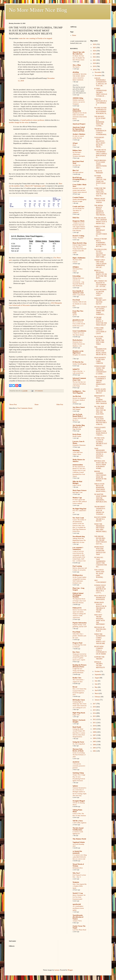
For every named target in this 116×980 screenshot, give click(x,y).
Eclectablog (76, 276)
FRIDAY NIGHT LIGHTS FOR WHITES (100, 201)
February (98, 697)
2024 (95, 51)
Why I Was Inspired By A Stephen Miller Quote (80, 886)
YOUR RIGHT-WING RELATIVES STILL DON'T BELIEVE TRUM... (100, 142)
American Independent (77, 110)
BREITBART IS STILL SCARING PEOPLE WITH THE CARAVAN (100, 400)
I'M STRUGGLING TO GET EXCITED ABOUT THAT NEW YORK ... (101, 253)
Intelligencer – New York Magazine (79, 392)
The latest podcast (78, 172)
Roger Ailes (76, 715)
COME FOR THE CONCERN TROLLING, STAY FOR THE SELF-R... (100, 192)
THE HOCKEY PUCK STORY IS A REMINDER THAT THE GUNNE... (100, 121)
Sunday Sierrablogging (79, 364)
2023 (95, 54)
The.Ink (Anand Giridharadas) (78, 829)
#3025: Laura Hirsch (79, 295)
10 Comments (39, 391)
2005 (95, 742)
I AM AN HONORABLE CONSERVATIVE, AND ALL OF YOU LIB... (100, 82)
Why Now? (76, 873)
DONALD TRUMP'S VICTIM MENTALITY (100, 665)
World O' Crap (78, 893)
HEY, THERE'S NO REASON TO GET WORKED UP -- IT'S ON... (101, 284)
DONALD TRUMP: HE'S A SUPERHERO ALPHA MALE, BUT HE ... (101, 243)
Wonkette (76, 882)
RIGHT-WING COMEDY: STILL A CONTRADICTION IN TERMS (100, 650)
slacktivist (76, 762)
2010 (95, 726)
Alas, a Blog (77, 65)
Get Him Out (76, 165)
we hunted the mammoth (77, 852)
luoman (57, 970)
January (97, 700)
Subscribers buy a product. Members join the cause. (79, 636)
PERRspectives (78, 575)
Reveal (75, 687)
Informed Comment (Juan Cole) (79, 379)
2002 (95, 751)
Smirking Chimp (78, 773)
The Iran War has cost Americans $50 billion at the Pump (79, 384)
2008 (95, 732)
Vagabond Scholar (79, 842)
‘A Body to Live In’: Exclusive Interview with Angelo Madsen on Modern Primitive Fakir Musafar (79, 227)
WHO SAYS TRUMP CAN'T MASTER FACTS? (100, 301)
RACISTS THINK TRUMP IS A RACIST (100, 519)
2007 (95, 735)
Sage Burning (77, 429)
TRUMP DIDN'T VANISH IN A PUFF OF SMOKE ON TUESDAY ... (100, 510)
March (97, 693)
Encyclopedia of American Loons (78, 292)
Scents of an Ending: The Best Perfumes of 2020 (79, 755)
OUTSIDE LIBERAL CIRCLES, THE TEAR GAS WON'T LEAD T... (100, 180)
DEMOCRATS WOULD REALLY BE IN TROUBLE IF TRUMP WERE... (100, 607)
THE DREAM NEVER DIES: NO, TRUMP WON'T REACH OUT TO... (100, 540)
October (97, 671)
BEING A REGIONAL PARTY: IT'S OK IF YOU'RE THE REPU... (100, 274)
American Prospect (79, 124)
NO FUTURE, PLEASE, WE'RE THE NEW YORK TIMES (99, 340)
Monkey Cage (77, 498)
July (96, 681)
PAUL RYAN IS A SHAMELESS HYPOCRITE (100, 598)
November (98, 76)
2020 (95, 63)
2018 (95, 70)
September (98, 675)
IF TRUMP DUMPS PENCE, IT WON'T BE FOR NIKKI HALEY (100, 321)
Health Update (77, 436)
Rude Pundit (77, 727)
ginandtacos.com (78, 320)
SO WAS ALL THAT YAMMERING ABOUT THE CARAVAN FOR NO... (100, 562)
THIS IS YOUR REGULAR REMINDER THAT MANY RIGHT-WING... (100, 488)
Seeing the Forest (78, 742)
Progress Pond (77, 643)
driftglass (76, 267)
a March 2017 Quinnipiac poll (34, 186)
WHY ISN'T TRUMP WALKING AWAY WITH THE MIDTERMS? (100, 620)
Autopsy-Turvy (77, 921)
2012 (95, 720)
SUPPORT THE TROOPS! (99, 658)
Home (37, 405)
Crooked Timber (78, 198)
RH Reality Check (79, 700)
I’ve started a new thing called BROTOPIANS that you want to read (80, 857)
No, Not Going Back (79, 744)
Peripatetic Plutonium (79, 445)
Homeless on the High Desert (78, 352)
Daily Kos (76, 218)
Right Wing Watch (79, 713)
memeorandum (78, 465)
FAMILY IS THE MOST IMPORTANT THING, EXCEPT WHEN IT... (101, 231)
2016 (95, 707)
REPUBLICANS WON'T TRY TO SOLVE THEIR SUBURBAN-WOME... (100, 465)
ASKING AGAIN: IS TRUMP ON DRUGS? (100, 391)
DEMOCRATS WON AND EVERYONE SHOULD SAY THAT (100, 551)
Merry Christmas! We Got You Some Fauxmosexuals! (79, 897)
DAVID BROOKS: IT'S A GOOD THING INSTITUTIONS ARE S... (100, 164)
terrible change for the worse (19, 122)
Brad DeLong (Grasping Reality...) (79, 178)
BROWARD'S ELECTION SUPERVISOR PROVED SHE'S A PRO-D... (100, 421)
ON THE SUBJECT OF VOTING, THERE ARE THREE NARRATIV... (101, 311)
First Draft (76, 300)
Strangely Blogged (79, 801)
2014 (95, 713)
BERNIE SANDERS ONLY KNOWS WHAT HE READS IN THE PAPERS (100, 476)
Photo (74, 145)
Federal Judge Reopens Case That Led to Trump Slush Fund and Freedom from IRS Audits (79, 249)
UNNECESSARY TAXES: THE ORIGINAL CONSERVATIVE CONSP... (100, 370)
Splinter (75, 786)
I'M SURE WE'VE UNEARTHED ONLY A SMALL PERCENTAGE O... (101, 154)
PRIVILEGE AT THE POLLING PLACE (100, 629)
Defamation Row (78, 868)
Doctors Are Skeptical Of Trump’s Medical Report (79, 400)
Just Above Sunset (79, 407)
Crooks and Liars (78, 207)
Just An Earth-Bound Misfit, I (78, 415)
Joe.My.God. (77, 396)
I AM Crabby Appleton (79, 823)
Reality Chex (77, 678)
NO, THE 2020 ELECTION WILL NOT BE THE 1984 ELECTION (100, 410)
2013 (95, 716)
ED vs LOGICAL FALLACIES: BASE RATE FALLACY (79, 324)
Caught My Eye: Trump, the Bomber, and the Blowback (79, 671)
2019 (95, 66)
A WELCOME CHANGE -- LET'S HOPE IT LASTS (100, 331)
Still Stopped (76, 409)
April (97, 690)
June (96, 684)
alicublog (76, 72)
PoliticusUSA (77, 608)
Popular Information (80, 623)
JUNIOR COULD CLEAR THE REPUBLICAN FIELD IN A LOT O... (100, 589)
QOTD (75, 315)
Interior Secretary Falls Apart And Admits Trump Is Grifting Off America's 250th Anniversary (79, 614)
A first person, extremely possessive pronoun (79, 766)
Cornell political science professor (32, 120)
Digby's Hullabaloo (79, 258)
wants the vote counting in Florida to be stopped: (36, 38)
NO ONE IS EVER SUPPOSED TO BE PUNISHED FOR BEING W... (101, 111)
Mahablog (76, 450)
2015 (95, 710)
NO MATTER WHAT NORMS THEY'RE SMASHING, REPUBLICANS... (101, 499)
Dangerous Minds (79, 221)
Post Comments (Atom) (25, 408)
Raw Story (76, 652)
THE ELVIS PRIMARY (99, 172)
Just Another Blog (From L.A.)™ (79, 426)
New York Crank (78, 518)
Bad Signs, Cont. (78, 492)
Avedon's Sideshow (79, 134)
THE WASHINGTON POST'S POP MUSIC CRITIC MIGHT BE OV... (101, 351)
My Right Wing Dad (79, 509)
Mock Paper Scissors (80, 490)
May (96, 687)
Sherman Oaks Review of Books (78, 750)
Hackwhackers (78, 340)
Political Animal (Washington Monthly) (78, 595)
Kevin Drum (77, 434)
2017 (95, 704)
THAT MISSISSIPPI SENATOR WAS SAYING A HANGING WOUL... (100, 453)
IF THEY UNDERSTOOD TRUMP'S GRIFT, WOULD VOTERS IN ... (101, 92)
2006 (95, 738)
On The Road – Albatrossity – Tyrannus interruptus (79, 154)
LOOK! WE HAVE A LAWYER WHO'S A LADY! (100, 292)
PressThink (76, 632)
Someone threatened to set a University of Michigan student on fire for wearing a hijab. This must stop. (80, 792)
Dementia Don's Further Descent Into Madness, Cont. (79, 344)
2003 (95, 748)
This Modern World (79, 839)
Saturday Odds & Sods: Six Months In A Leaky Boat (80, 304)
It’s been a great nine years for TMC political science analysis (80, 502)
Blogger (70, 970)
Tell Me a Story (78, 821)
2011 (95, 723)
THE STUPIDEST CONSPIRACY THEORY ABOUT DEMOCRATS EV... (100, 381)
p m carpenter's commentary (78, 548)
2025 (95, 48)
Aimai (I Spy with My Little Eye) (79, 53)
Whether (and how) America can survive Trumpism (79, 102)
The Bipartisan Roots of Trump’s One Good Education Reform (79, 601)
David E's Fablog (78, 236)
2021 (95, 60)
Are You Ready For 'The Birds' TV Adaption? (78, 210)
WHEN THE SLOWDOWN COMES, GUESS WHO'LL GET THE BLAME (100, 639)
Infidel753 (76, 369)
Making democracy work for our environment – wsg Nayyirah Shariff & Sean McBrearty (78, 282)
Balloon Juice (77, 150)
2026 (95, 44)
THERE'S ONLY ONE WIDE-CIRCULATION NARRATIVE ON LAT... (100, 264)
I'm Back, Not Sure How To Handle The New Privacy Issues (79, 58)
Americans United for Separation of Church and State (79, 129)
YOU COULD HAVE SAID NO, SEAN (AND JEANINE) (99, 574)
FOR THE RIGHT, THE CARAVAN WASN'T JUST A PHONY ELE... (101, 221)
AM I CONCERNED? (100, 581)
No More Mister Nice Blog (38, 10)
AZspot (75, 143)
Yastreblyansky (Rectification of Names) (78, 917)
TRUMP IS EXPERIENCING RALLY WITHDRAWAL (100, 132)
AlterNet (76, 85)
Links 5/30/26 (77, 485)
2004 (95, 745)
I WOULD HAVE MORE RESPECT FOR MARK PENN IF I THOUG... (101, 431)
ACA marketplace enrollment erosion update (78, 908)
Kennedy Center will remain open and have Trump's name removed (80, 190)
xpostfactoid (77, 904)
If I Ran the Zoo (78, 362)
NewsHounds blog (79, 537)
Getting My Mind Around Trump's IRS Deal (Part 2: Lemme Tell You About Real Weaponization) (79, 733)
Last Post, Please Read (79, 930)
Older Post (60, 405)
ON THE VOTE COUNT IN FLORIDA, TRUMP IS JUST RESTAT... (101, 442)
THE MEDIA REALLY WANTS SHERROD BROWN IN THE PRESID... (100, 210)
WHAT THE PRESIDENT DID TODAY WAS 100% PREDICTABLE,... (100, 529)
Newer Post (13, 405)
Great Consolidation (79, 331)
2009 (95, 729)
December (98, 72)
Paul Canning (77, 566)
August (97, 678)
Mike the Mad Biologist (77, 482)
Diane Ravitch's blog (80, 243)
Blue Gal (76, 170)
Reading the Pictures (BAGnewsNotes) (80, 666)
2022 (95, 57)
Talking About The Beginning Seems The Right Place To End (79, 540)
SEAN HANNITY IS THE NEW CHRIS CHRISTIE (100, 360)
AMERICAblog (78, 98)
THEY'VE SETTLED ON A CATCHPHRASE (100, 102)
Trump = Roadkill (78, 238)
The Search (76, 67)
